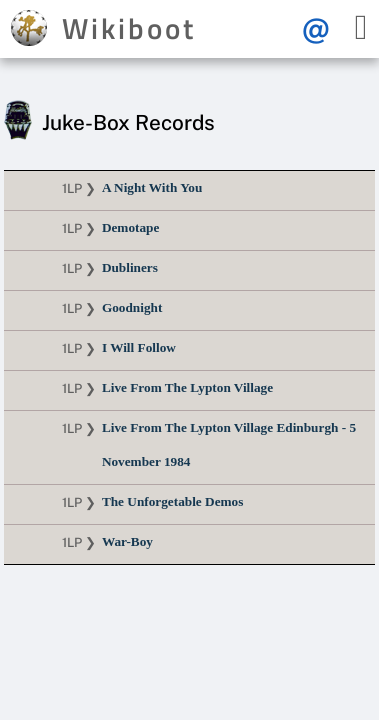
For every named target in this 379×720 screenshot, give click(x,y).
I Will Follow (139, 347)
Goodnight (132, 307)
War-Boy (127, 541)
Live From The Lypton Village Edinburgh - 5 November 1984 (229, 444)
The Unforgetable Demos (172, 501)
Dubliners (130, 267)
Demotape (130, 227)
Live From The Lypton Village (187, 387)
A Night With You (152, 187)
